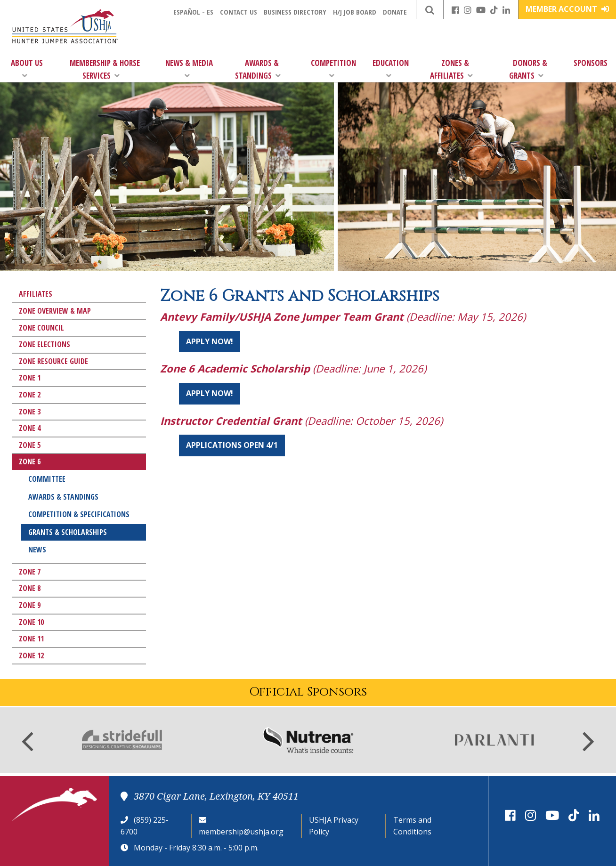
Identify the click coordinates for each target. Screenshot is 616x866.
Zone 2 (30, 395)
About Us (27, 69)
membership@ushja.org (241, 832)
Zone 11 (31, 639)
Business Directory (295, 12)
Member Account (567, 9)
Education (391, 69)
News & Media (189, 69)
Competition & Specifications (79, 514)
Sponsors (591, 63)
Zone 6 (30, 461)
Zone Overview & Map (55, 311)
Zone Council (41, 328)
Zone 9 (30, 605)
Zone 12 (31, 656)
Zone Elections (45, 344)
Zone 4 (30, 428)
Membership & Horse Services (105, 69)
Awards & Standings (258, 69)
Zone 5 (30, 445)
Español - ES (193, 12)
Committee (47, 479)
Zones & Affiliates (451, 69)
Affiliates (36, 294)
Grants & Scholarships (68, 532)
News (37, 550)
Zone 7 (30, 572)
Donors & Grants (528, 69)
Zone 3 (30, 412)
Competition (333, 69)
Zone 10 (31, 622)
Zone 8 (30, 588)
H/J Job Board (355, 12)
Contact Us (239, 12)
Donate (395, 12)
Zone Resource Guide (53, 361)
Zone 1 (30, 378)
